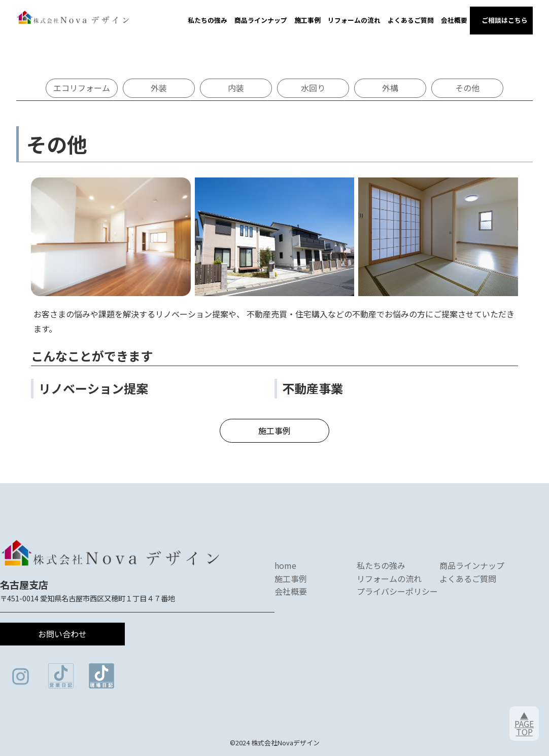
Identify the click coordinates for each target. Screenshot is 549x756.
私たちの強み (208, 20)
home (285, 565)
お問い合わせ (62, 634)
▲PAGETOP (524, 724)
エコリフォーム (82, 88)
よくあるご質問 (411, 20)
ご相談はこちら (501, 20)
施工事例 (307, 20)
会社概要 (454, 20)
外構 (390, 88)
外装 (159, 88)
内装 (236, 88)
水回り (313, 88)
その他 (467, 88)
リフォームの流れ (354, 20)
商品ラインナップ (261, 20)
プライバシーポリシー (397, 591)
